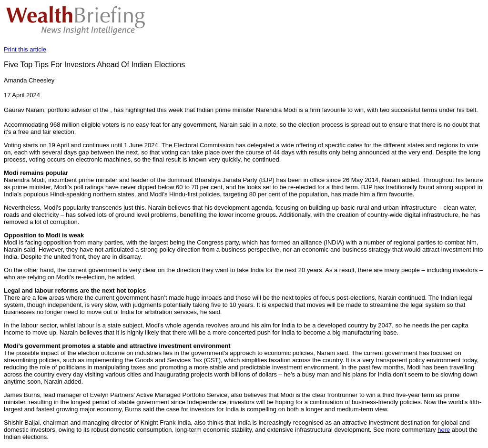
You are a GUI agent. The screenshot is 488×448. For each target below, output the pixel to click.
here (444, 430)
